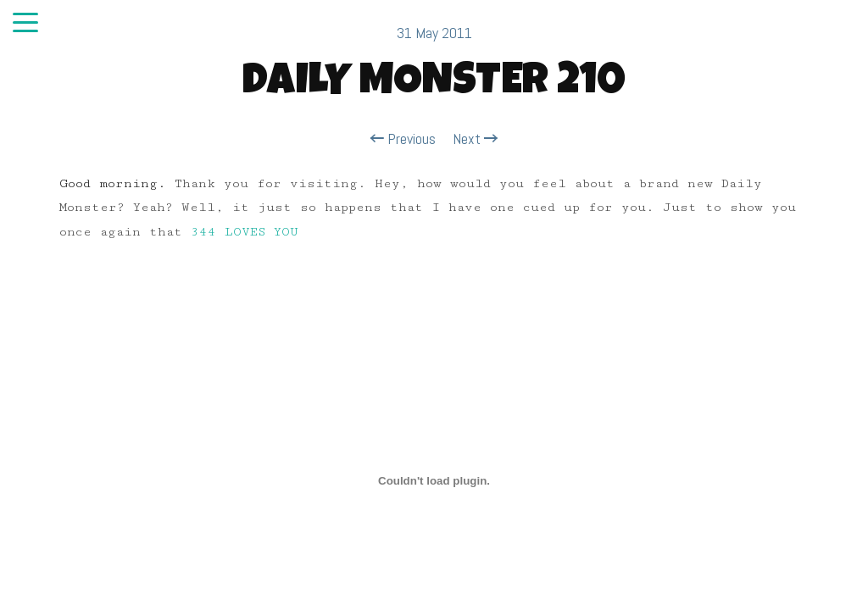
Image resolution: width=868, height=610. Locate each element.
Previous (403, 139)
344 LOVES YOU (244, 232)
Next (475, 139)
